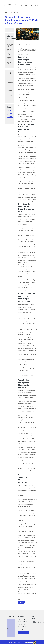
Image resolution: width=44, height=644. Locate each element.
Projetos (21, 5)
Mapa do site (9, 635)
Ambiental (10, 111)
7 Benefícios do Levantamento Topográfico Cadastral (10, 82)
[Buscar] (13, 30)
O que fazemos (15, 5)
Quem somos (10, 5)
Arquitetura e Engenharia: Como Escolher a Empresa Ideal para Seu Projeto (10, 92)
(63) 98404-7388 (22, 626)
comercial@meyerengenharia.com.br (23, 629)
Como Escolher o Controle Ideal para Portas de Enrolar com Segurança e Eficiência (10, 46)
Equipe (26, 5)
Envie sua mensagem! (23, 633)
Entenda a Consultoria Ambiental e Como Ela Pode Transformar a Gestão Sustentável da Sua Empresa (10, 59)
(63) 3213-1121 (22, 625)
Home (5, 5)
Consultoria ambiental (12, 113)
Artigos (15, 12)
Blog (31, 5)
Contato (36, 5)
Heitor (22, 44)
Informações (9, 633)
